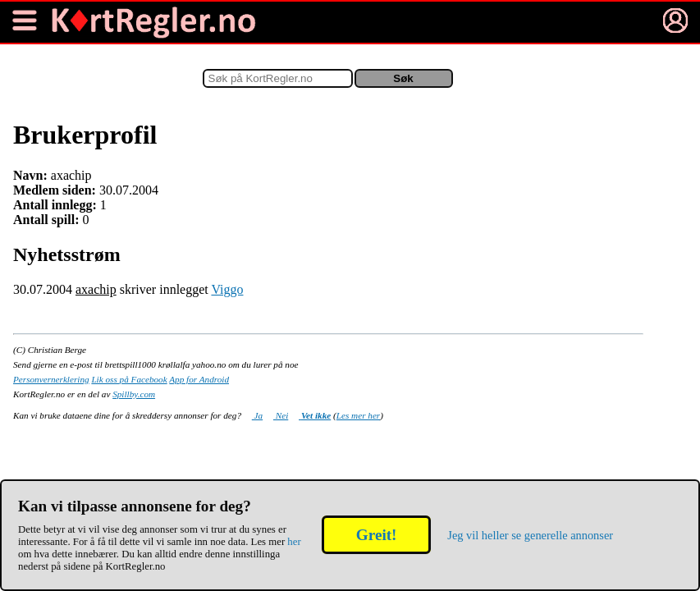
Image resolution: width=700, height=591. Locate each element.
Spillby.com (134, 394)
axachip (96, 289)
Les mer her (358, 415)
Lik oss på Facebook (129, 379)
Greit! (376, 535)
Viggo (227, 289)
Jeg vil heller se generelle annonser (530, 535)
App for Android (199, 379)
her (294, 542)
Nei (281, 415)
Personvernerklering (51, 379)
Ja (257, 415)
